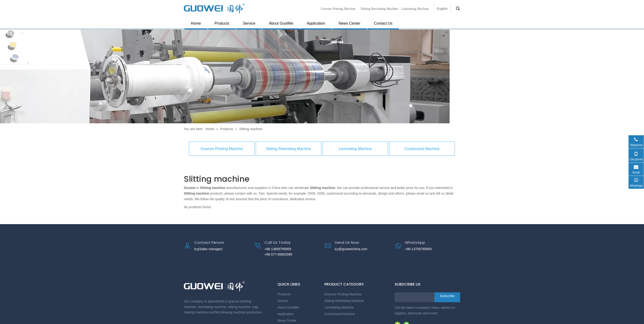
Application (316, 23)
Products (222, 23)
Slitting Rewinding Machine (379, 9)
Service (249, 23)
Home (196, 23)
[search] (413, 297)
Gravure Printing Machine (338, 9)
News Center (349, 23)
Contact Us (383, 23)
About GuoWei (281, 23)
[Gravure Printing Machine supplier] (225, 76)
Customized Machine (422, 149)
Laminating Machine (355, 149)
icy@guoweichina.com (351, 249)
